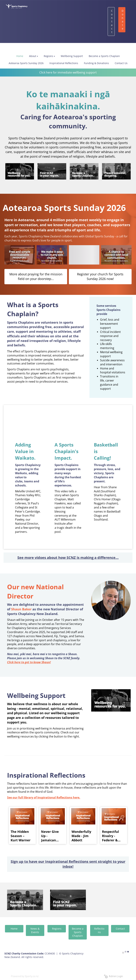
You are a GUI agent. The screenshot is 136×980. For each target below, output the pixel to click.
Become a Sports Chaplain (78, 932)
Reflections (99, 930)
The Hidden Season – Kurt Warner (21, 836)
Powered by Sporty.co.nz (25, 976)
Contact (112, 21)
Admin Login (113, 976)
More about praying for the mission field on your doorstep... (36, 276)
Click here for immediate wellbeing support (68, 72)
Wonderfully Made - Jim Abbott (81, 836)
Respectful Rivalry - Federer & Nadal (110, 836)
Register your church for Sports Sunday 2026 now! (100, 276)
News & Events (35, 930)
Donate (123, 20)
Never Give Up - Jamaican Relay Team (50, 836)
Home (14, 929)
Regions (57, 929)
